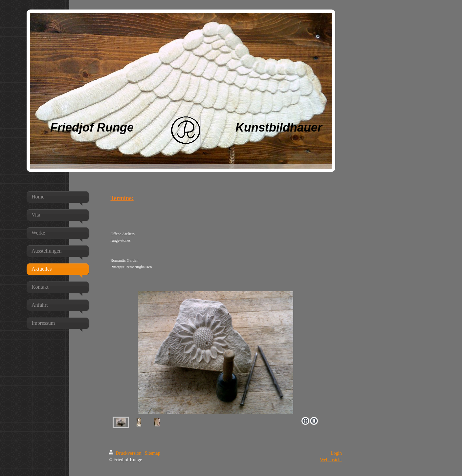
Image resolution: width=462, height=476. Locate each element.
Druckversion (126, 453)
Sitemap (153, 453)
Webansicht (331, 460)
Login (336, 453)
